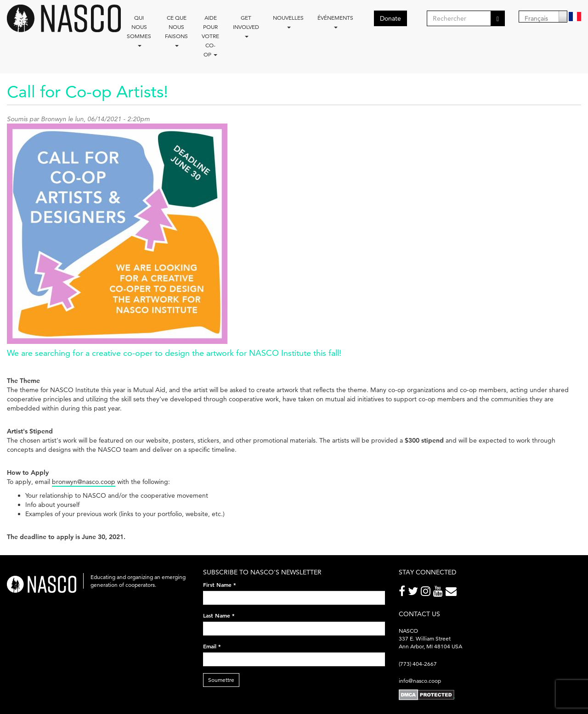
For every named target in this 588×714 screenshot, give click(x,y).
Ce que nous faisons (176, 31)
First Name (220, 585)
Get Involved (246, 26)
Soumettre (221, 680)
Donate (390, 18)
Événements (335, 21)
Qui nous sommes (139, 31)
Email (212, 646)
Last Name (219, 615)
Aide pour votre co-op (210, 36)
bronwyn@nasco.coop (84, 482)
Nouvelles (288, 21)
